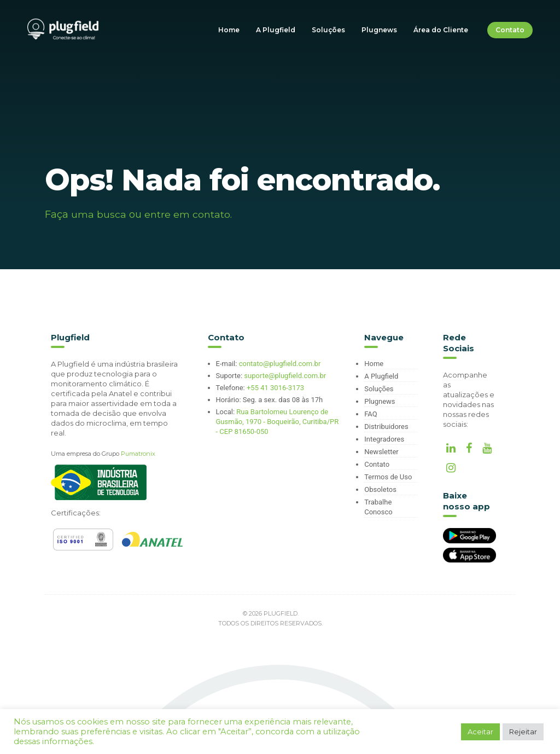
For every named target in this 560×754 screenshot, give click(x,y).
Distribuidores (386, 427)
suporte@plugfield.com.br (285, 376)
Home (229, 30)
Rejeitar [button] (523, 732)
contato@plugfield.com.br (280, 364)
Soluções (328, 30)
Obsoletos (380, 489)
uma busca (99, 214)
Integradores (384, 439)
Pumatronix (138, 454)
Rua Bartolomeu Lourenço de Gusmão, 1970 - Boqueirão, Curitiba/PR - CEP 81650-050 (278, 422)
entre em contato (187, 214)
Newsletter (381, 452)
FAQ (371, 414)
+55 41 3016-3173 (275, 388)
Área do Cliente (441, 30)
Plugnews (379, 30)
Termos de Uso (388, 477)
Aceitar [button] (480, 732)
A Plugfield (276, 30)
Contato (510, 30)
